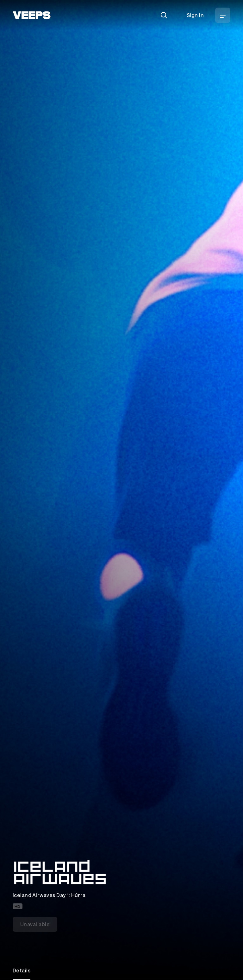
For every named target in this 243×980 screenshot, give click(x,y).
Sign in (195, 15)
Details (22, 970)
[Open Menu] (223, 15)
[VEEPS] (32, 15)
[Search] (164, 15)
